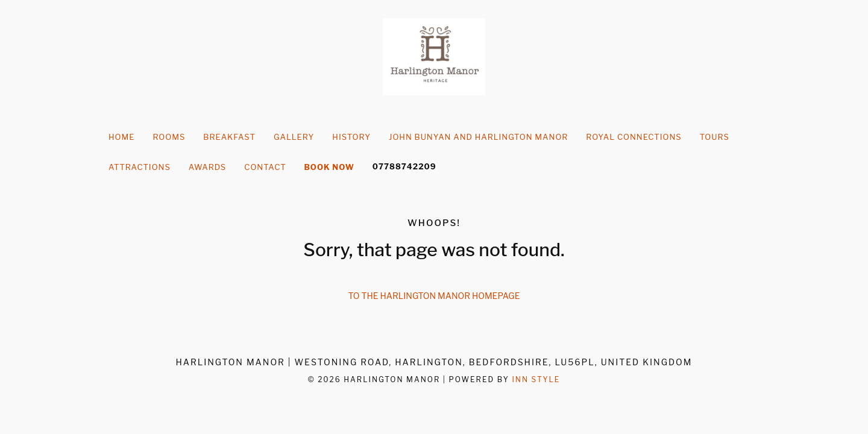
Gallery (294, 137)
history (351, 137)
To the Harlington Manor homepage (434, 296)
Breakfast (229, 137)
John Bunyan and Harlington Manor (478, 137)
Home (121, 137)
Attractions (140, 167)
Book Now (329, 167)
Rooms (169, 137)
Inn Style (536, 379)
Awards (207, 167)
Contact (265, 167)
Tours (715, 137)
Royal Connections (634, 137)
